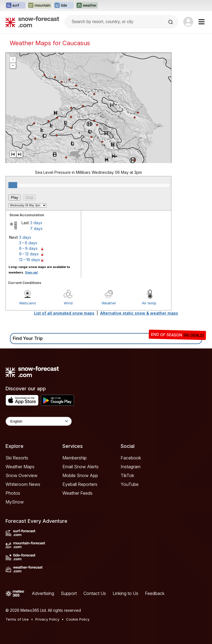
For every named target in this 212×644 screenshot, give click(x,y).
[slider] (13, 185)
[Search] (171, 22)
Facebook (131, 458)
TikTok (127, 475)
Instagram (131, 467)
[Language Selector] (39, 421)
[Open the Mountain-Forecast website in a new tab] (40, 6)
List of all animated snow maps (64, 313)
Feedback (155, 593)
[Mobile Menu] (202, 22)
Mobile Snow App (80, 475)
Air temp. (149, 303)
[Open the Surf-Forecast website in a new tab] (15, 6)
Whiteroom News (23, 484)
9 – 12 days (29, 254)
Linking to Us (125, 593)
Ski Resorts (17, 458)
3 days (36, 223)
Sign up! (32, 272)
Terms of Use (17, 619)
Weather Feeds (77, 493)
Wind (68, 303)
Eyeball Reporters (80, 484)
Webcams (28, 303)
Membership (75, 458)
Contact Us (95, 593)
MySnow (15, 502)
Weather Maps (20, 467)
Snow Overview (22, 475)
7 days (36, 228)
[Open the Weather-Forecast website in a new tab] (87, 6)
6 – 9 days (28, 248)
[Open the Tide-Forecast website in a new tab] (64, 6)
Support (69, 593)
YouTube (130, 484)
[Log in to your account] (188, 22)
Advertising (43, 593)
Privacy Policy (47, 619)
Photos (13, 493)
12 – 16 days (30, 260)
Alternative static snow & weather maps (139, 313)
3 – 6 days (28, 243)
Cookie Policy (78, 619)
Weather (109, 303)
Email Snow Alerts (80, 467)
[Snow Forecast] (32, 22)
